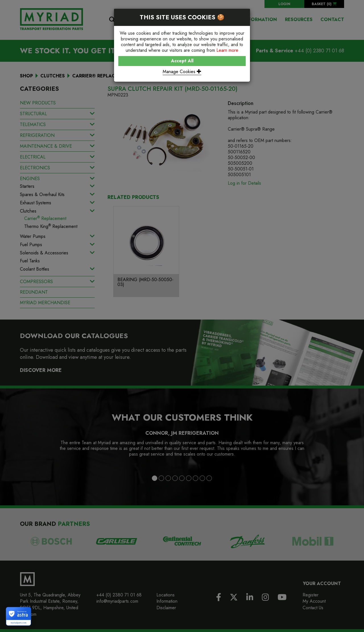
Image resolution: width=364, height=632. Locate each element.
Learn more (227, 50)
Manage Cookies (182, 72)
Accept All (182, 61)
